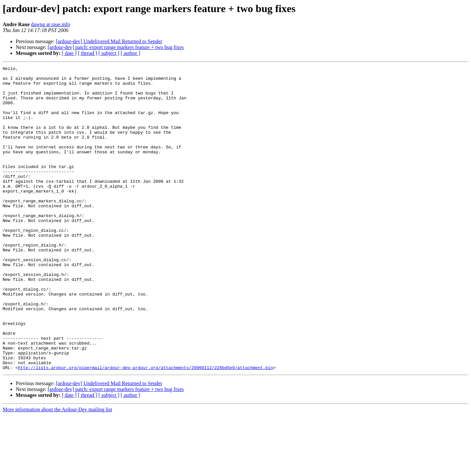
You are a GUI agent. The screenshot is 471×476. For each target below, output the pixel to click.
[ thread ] (87, 53)
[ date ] (69, 53)
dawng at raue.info (51, 24)
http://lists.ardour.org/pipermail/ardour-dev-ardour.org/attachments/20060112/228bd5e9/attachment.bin (146, 428)
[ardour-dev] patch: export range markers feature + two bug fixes (116, 47)
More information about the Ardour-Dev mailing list (57, 470)
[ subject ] (109, 53)
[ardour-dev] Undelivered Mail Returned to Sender (109, 41)
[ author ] (131, 53)
